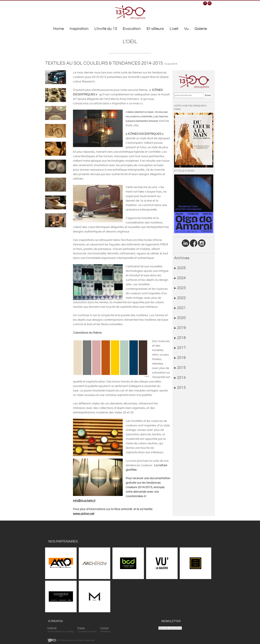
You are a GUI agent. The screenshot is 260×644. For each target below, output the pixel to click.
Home (58, 29)
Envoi (208, 95)
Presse (81, 628)
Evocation (132, 29)
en (210, 3)
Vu (186, 29)
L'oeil (174, 29)
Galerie (201, 29)
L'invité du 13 (106, 29)
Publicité (52, 628)
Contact (104, 628)
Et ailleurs (155, 29)
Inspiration (79, 29)
